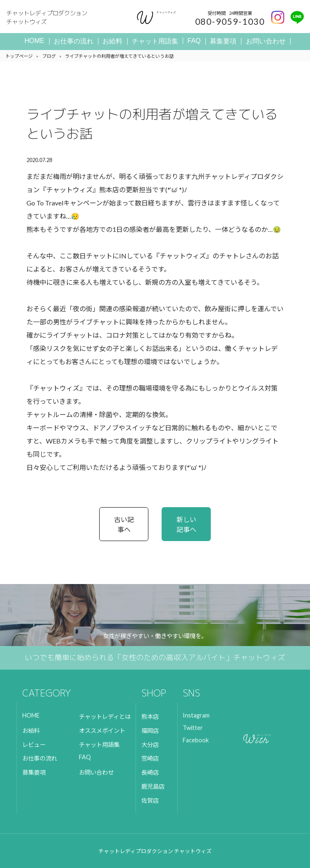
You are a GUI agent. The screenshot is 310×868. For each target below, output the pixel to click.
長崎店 (150, 772)
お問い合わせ (266, 41)
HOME (34, 41)
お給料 (112, 41)
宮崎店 (150, 758)
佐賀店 (150, 800)
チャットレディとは (105, 717)
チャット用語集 (155, 41)
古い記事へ (124, 524)
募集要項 (223, 41)
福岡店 (150, 731)
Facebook (196, 740)
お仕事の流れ (74, 41)
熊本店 (150, 717)
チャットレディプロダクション (56, 18)
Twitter (193, 728)
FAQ (194, 41)
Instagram (196, 715)
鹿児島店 (153, 786)
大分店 (150, 745)
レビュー (34, 745)
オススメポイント (102, 731)
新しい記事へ (186, 524)
